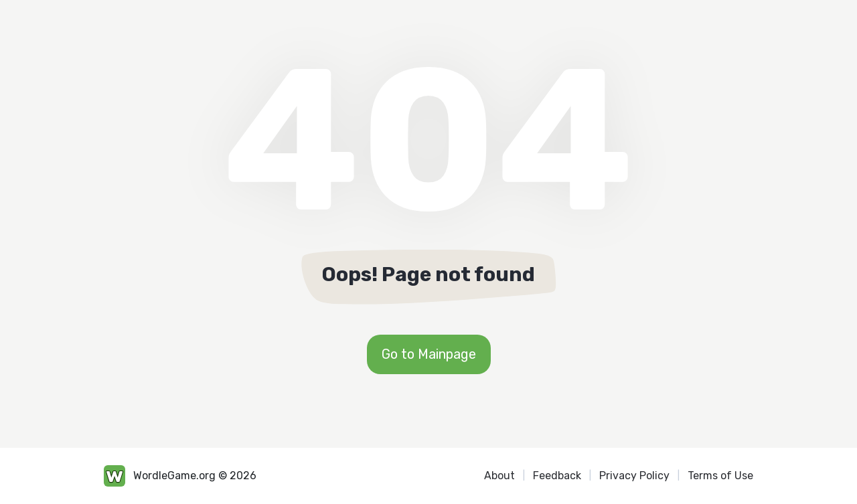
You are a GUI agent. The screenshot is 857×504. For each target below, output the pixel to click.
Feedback (557, 476)
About (499, 476)
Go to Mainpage (429, 354)
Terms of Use (720, 476)
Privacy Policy (634, 476)
